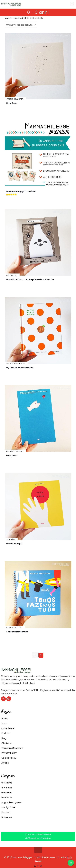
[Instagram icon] (41, 866)
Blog (4, 738)
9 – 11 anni (7, 798)
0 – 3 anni (7, 783)
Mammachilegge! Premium (21, 191)
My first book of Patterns (19, 368)
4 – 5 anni (7, 788)
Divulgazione (8, 807)
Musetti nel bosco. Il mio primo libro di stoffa (30, 279)
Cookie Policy (9, 758)
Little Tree (12, 103)
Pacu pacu (12, 456)
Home (5, 719)
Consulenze (8, 728)
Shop (4, 723)
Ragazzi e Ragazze (11, 802)
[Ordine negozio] (21, 25)
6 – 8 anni (7, 793)
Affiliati (5, 763)
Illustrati (6, 812)
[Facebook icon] (38, 866)
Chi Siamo (7, 743)
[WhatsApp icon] (35, 866)
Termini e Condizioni (12, 748)
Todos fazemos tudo (17, 632)
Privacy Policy (9, 753)
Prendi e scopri (14, 544)
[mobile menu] (72, 4)
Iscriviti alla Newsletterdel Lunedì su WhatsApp (38, 836)
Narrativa (7, 817)
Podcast (6, 733)
